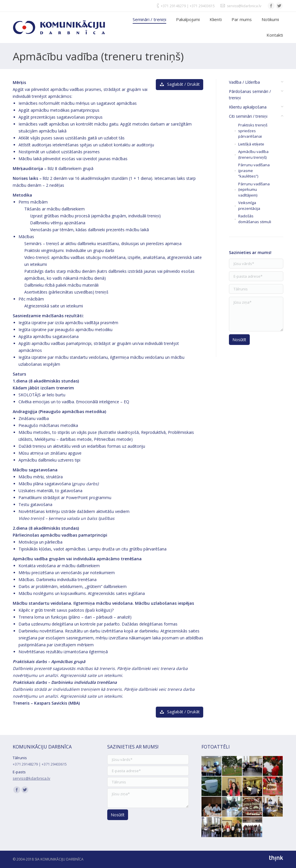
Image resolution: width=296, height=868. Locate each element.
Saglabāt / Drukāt (180, 84)
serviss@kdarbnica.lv (244, 6)
